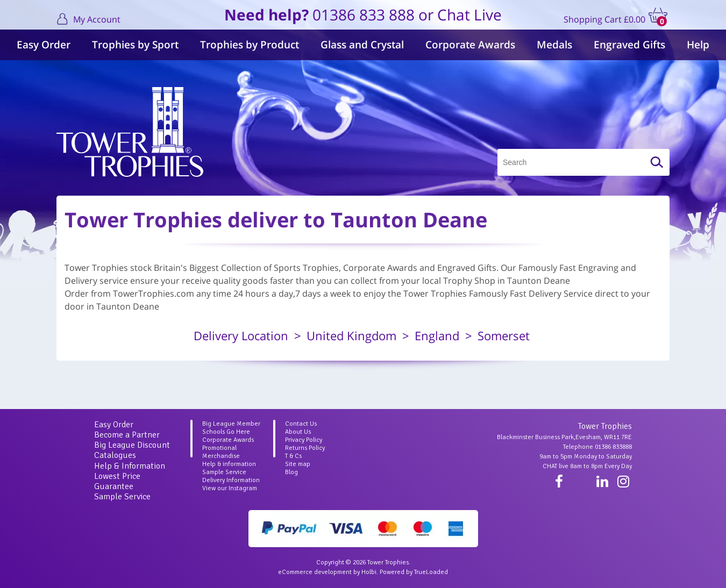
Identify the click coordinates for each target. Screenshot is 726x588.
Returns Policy (305, 448)
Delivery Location (241, 335)
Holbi (369, 572)
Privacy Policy (304, 440)
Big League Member (231, 424)
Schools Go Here (226, 432)
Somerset (504, 335)
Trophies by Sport (135, 45)
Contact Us (301, 424)
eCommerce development (315, 572)
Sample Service (122, 497)
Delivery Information (231, 480)
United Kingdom (351, 335)
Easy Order (44, 45)
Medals (554, 45)
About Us (298, 432)
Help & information (229, 464)
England (437, 335)
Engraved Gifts (629, 45)
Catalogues (115, 455)
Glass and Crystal (362, 45)
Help (698, 45)
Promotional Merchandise (221, 452)
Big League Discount (132, 445)
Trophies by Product (250, 45)
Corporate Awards (470, 45)
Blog (291, 472)
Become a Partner (127, 435)
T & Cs (293, 456)
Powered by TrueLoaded (414, 572)
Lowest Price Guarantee (117, 481)
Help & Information (130, 466)
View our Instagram (230, 488)
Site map (298, 464)
